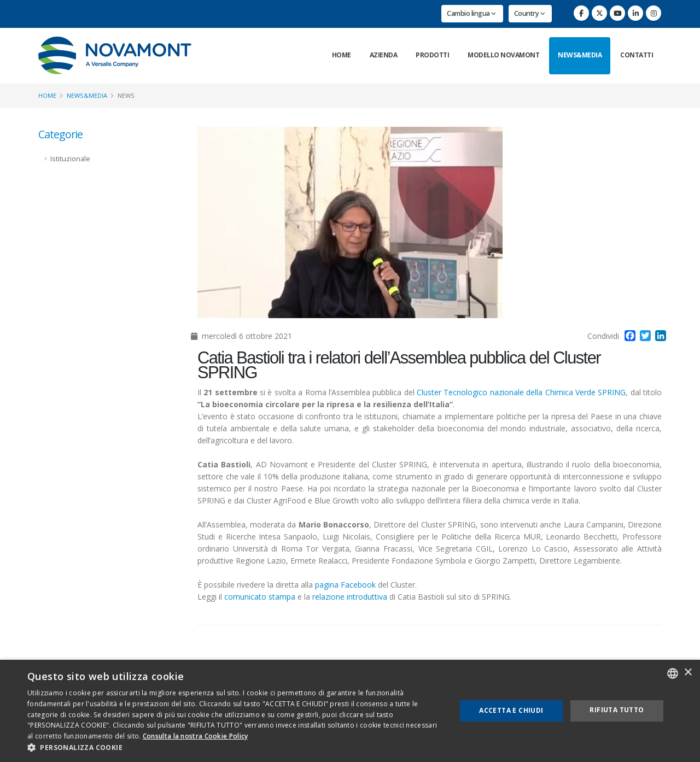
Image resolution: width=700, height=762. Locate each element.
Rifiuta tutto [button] (617, 710)
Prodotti (432, 55)
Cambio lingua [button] (471, 13)
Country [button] (530, 13)
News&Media (580, 55)
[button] (235, 748)
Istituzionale (70, 159)
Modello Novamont (503, 55)
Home (342, 55)
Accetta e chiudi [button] (511, 710)
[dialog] (350, 711)
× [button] (688, 673)
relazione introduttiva (350, 597)
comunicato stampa (260, 597)
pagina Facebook (345, 585)
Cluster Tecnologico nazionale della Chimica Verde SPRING (521, 392)
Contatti (637, 55)
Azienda (384, 55)
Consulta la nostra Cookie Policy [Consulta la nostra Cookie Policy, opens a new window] (196, 736)
